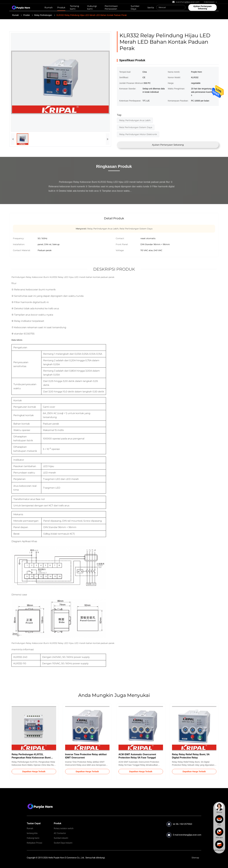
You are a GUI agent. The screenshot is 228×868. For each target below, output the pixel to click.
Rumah (49, 7)
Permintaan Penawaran (111, 7)
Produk (61, 7)
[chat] (219, 808)
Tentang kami (74, 7)
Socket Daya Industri (63, 843)
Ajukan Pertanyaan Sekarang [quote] (202, 7)
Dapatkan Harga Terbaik (34, 772)
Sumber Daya (135, 7)
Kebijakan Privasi (34, 843)
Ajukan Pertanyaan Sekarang (168, 145)
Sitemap (195, 858)
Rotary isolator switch (64, 828)
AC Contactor (60, 833)
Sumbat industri (61, 838)
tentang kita (32, 833)
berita (151, 7)
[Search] (182, 7)
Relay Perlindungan (43, 15)
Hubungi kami (92, 7)
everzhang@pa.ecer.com (190, 835)
